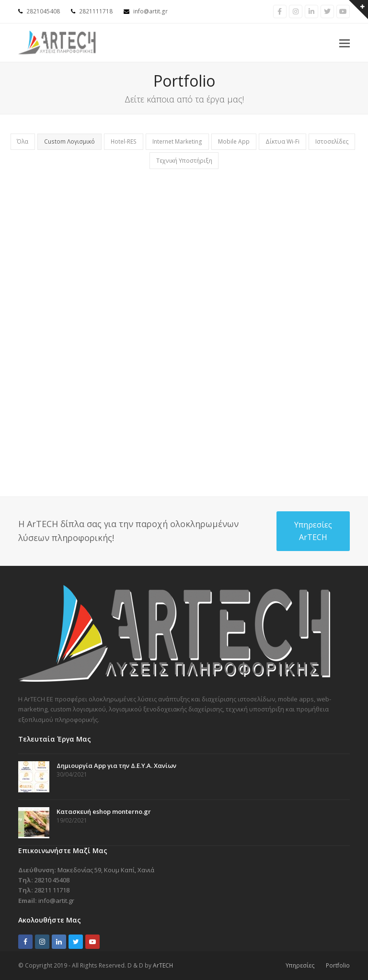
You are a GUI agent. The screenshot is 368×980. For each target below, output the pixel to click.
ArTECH (163, 965)
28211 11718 (52, 890)
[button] (345, 43)
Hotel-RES (124, 141)
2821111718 (96, 11)
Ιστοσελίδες (332, 141)
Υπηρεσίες (300, 965)
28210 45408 (52, 880)
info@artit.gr (150, 11)
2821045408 (43, 11)
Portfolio (338, 965)
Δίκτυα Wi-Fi (282, 141)
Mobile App (234, 141)
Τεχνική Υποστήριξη (184, 161)
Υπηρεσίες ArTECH (313, 531)
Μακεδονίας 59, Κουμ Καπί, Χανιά (106, 870)
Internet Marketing (177, 141)
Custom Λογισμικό (69, 141)
